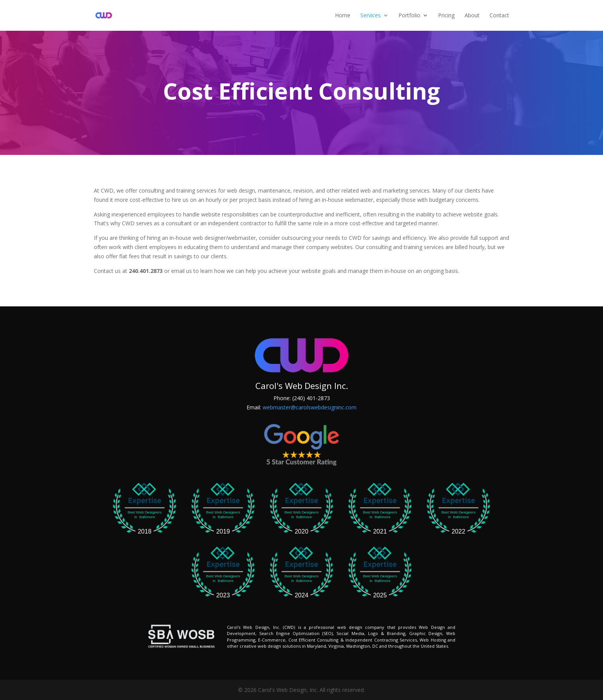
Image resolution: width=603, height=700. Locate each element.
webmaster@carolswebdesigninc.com (310, 407)
